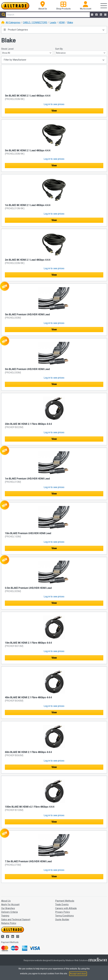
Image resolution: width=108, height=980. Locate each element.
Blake (70, 22)
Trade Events (62, 904)
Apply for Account (10, 904)
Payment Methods (65, 901)
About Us (6, 901)
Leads (53, 22)
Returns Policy (9, 923)
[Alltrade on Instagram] (105, 15)
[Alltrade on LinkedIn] (101, 15)
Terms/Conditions (64, 916)
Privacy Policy (63, 912)
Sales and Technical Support (16, 920)
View (54, 111)
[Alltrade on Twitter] (92, 15)
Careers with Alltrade (66, 908)
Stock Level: (8, 49)
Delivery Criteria (9, 912)
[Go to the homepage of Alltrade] (15, 6)
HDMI (62, 22)
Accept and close (78, 974)
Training (5, 916)
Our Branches (8, 908)
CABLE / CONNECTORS (35, 22)
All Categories (13, 22)
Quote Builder (62, 920)
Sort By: (59, 49)
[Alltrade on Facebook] (96, 15)
